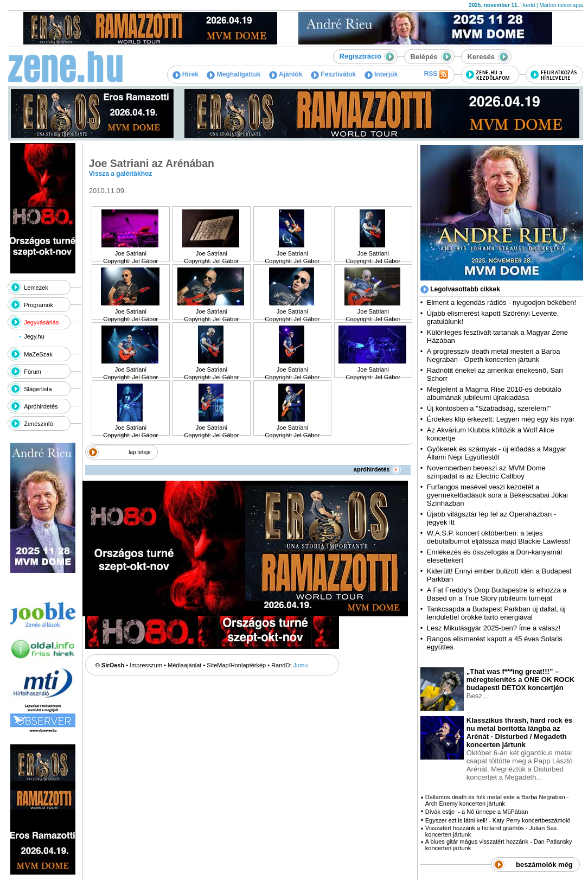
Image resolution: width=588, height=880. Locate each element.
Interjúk (381, 74)
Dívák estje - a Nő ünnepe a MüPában (477, 812)
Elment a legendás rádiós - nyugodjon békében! (501, 302)
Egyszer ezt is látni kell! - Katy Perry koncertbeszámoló (498, 820)
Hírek (186, 74)
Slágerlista (38, 389)
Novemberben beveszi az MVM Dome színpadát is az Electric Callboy (486, 472)
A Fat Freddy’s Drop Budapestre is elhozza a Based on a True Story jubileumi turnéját (497, 594)
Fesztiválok (333, 74)
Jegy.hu (34, 336)
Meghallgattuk (234, 74)
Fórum (33, 372)
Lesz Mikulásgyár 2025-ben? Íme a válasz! (494, 628)
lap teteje (140, 452)
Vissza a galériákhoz (121, 174)
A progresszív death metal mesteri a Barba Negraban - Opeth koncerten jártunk (494, 355)
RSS (436, 74)
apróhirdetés (377, 469)
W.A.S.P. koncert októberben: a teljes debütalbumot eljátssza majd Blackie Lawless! (498, 537)
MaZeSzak (38, 354)
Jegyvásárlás (41, 322)
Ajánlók (286, 74)
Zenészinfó (39, 424)
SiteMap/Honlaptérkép (236, 665)
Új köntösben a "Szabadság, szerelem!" (489, 408)
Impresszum (146, 665)
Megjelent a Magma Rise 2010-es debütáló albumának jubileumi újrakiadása (494, 393)
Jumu (301, 665)
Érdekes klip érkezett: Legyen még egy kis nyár (501, 419)
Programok (39, 305)
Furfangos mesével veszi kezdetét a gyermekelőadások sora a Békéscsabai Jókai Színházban (497, 495)
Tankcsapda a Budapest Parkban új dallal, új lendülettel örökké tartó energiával (496, 613)
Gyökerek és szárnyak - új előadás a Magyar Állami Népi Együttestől (497, 453)
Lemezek (36, 288)
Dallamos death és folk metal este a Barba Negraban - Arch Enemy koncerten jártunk (497, 800)
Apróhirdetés (41, 406)
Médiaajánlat (184, 665)
